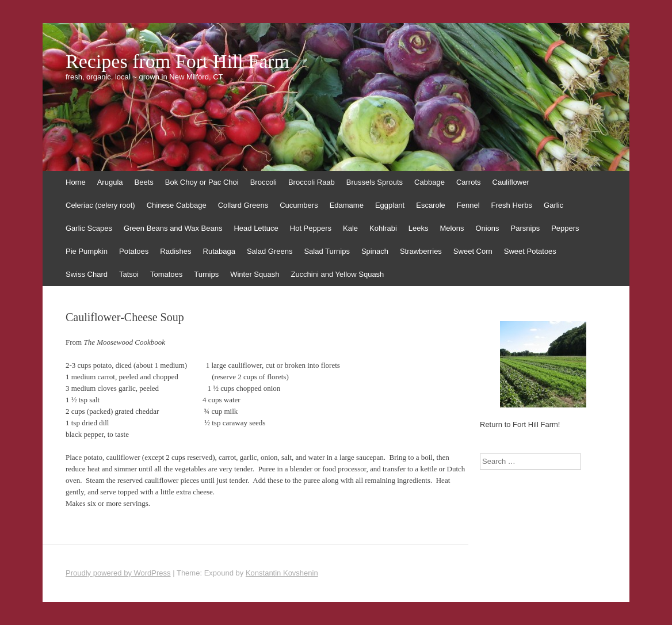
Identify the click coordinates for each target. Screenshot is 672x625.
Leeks (419, 228)
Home (76, 182)
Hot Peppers (311, 228)
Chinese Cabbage (177, 205)
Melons (452, 228)
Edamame (347, 205)
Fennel (468, 205)
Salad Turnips (327, 251)
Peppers (565, 228)
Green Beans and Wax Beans (173, 228)
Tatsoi (129, 274)
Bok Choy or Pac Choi (202, 182)
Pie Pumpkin (87, 251)
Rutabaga (219, 251)
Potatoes (134, 251)
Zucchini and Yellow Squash (337, 274)
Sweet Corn (473, 251)
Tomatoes (166, 274)
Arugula (110, 182)
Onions (487, 228)
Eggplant (390, 205)
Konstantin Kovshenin (282, 573)
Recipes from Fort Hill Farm (177, 62)
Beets (144, 182)
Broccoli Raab (312, 182)
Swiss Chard (87, 274)
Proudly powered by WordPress (118, 573)
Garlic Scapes (89, 228)
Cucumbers (299, 205)
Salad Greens (270, 251)
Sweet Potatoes (530, 251)
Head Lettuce (256, 228)
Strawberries (421, 251)
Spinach (375, 251)
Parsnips (526, 228)
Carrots (469, 182)
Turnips (206, 274)
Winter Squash (255, 274)
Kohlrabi (383, 228)
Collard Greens (243, 205)
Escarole (431, 205)
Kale (350, 228)
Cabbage (429, 182)
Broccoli (264, 182)
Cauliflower (511, 182)
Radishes (175, 251)
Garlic (553, 205)
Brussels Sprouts (375, 182)
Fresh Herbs (512, 205)
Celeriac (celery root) (100, 205)
